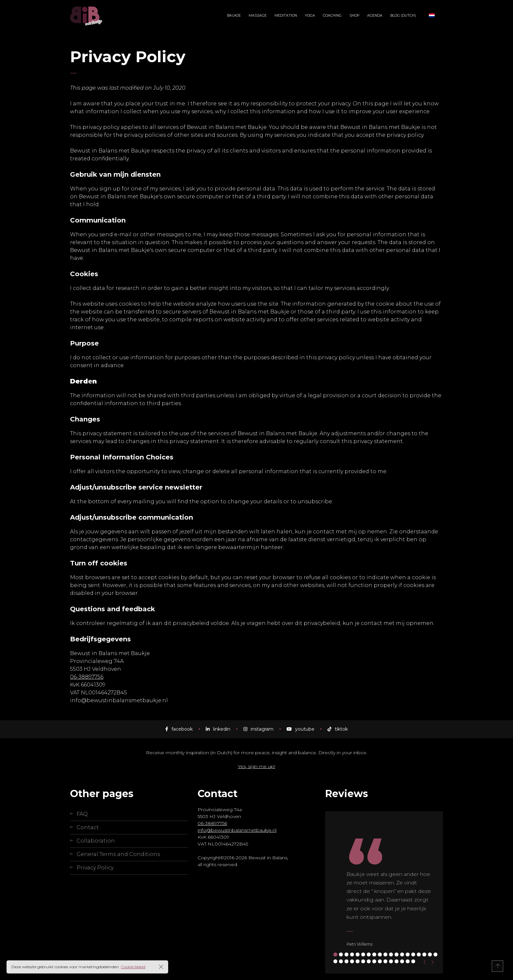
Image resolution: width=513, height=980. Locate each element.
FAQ (82, 814)
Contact (88, 827)
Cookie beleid (133, 967)
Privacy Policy (95, 868)
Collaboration (96, 841)
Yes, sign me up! (256, 766)
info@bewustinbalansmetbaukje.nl (237, 830)
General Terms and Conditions (118, 854)
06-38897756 (87, 677)
